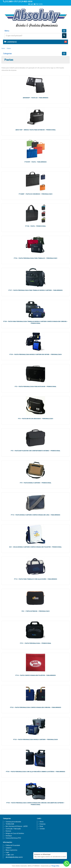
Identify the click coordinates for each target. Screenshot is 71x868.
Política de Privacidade (13, 845)
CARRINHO (10, 42)
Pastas (9, 48)
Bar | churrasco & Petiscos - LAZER (17, 826)
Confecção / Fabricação (13, 829)
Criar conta (38, 4)
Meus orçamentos (11, 850)
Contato (42, 829)
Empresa (43, 824)
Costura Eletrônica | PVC (13, 838)
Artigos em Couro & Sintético (15, 833)
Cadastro (9, 848)
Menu (7, 31)
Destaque (9, 836)
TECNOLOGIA (10, 824)
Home (3, 48)
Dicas (41, 826)
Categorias (7, 53)
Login (31, 4)
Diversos (8, 831)
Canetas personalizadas (13, 822)
